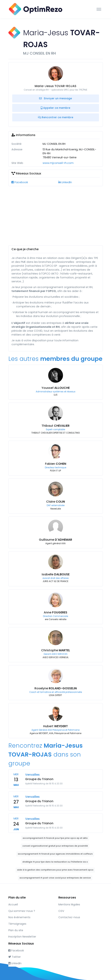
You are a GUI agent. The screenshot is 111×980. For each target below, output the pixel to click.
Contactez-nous (69, 917)
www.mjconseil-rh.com (58, 163)
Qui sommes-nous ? (22, 911)
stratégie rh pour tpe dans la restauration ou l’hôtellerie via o (55, 862)
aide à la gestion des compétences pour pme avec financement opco (55, 870)
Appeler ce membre (55, 108)
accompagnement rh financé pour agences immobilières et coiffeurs (55, 854)
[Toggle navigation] (99, 9)
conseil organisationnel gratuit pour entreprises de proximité (55, 846)
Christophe (56, 650)
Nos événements (19, 917)
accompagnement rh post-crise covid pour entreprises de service (55, 878)
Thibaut (55, 426)
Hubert (55, 726)
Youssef (56, 388)
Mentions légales (69, 904)
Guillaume (55, 540)
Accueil (13, 904)
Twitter (15, 957)
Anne (55, 612)
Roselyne (56, 688)
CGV (61, 911)
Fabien (56, 464)
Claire (55, 502)
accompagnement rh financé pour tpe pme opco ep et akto (55, 838)
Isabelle (56, 574)
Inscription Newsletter (22, 937)
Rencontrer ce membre (56, 117)
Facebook (20, 182)
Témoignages (17, 924)
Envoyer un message (55, 98)
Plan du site (16, 930)
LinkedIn (65, 182)
